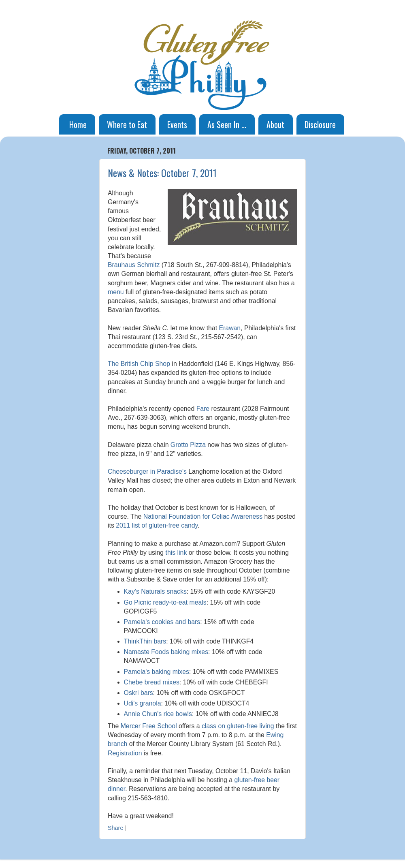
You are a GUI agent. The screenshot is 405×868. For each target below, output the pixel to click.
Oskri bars (139, 693)
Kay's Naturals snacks (155, 591)
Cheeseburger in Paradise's (147, 471)
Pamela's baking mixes (157, 672)
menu (116, 292)
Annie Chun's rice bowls (158, 714)
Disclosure (320, 124)
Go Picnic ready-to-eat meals (165, 602)
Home (78, 124)
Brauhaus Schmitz (134, 265)
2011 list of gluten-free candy (157, 525)
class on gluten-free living (238, 726)
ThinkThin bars (145, 641)
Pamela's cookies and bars (162, 622)
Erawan (230, 328)
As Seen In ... (227, 124)
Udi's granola (143, 703)
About (275, 124)
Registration (125, 753)
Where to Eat (127, 124)
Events (177, 124)
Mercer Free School (149, 726)
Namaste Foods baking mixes (166, 652)
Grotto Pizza (188, 445)
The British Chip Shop (139, 364)
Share (115, 828)
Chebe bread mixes (152, 682)
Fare (203, 409)
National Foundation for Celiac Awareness (203, 516)
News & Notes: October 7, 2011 (162, 173)
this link (176, 553)
